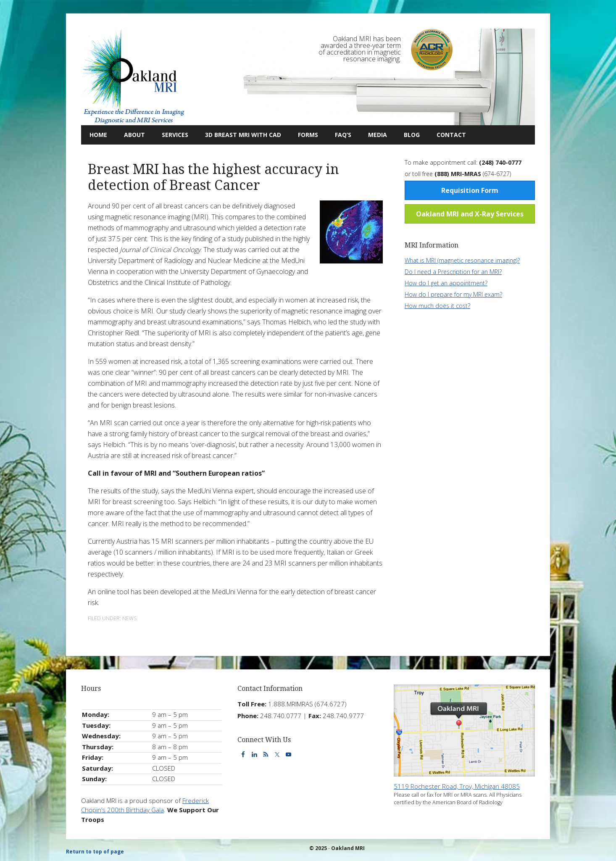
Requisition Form (470, 190)
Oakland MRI (134, 77)
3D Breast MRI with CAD (243, 135)
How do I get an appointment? (446, 283)
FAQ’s (343, 135)
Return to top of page (95, 852)
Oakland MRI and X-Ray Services (470, 214)
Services (171, 135)
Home (98, 135)
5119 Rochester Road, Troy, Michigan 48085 (457, 786)
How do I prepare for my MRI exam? (453, 294)
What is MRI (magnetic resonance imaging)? (462, 260)
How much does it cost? (437, 306)
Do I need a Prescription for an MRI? (453, 272)
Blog (408, 135)
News (129, 618)
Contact (447, 135)
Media (378, 135)
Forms (308, 135)
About (130, 135)
